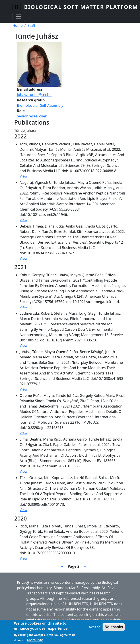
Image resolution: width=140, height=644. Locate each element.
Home (18, 25)
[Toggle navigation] (19, 17)
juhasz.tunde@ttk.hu (34, 95)
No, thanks (114, 629)
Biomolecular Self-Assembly (40, 105)
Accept (94, 629)
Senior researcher (32, 116)
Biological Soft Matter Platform (81, 7)
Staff (31, 25)
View (24, 176)
